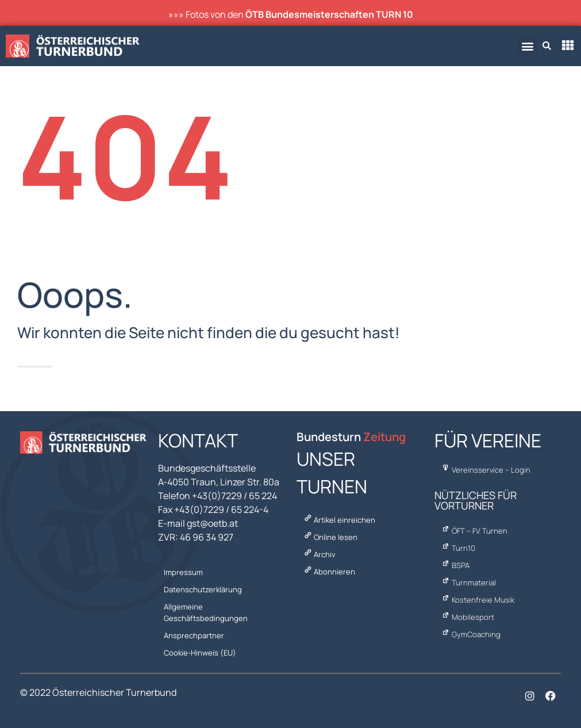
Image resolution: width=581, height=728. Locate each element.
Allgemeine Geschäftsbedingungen (206, 612)
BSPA (455, 565)
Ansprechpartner (194, 635)
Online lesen (330, 537)
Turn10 (458, 548)
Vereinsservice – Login (485, 470)
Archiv (319, 554)
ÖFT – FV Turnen (474, 531)
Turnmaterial (468, 583)
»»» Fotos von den (291, 14)
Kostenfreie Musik (477, 600)
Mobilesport (467, 617)
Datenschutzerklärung (203, 589)
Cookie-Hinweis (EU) (200, 653)
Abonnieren (329, 572)
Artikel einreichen (339, 520)
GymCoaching (470, 634)
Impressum (183, 572)
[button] (528, 46)
